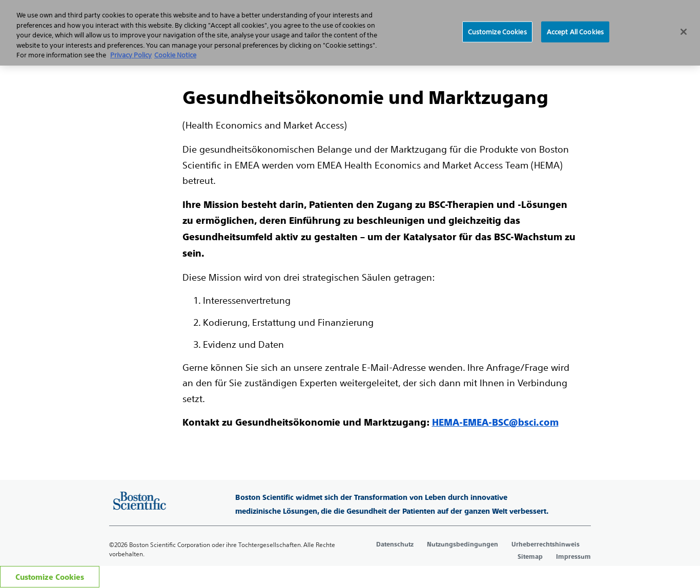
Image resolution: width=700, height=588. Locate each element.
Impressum (573, 557)
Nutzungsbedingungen (462, 544)
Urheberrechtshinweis (545, 544)
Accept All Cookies (575, 31)
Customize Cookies (50, 577)
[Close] (684, 32)
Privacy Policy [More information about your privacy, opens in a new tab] (131, 55)
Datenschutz (395, 544)
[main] (350, 246)
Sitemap (530, 557)
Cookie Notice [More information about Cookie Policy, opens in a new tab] (175, 55)
